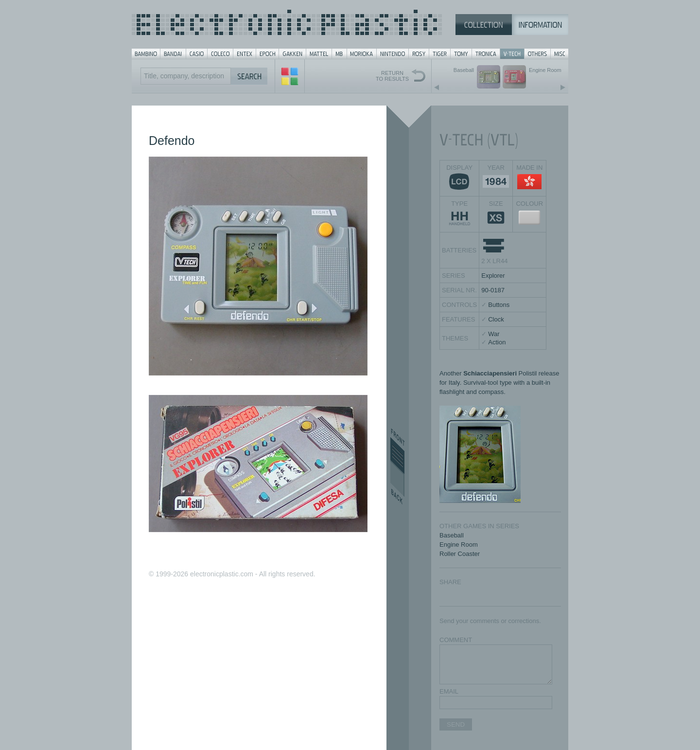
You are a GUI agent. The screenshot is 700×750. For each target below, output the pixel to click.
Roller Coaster (460, 554)
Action (497, 342)
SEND (456, 724)
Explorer (493, 276)
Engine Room (459, 545)
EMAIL (449, 691)
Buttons (499, 305)
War (494, 334)
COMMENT (456, 640)
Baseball (452, 535)
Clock (496, 319)
